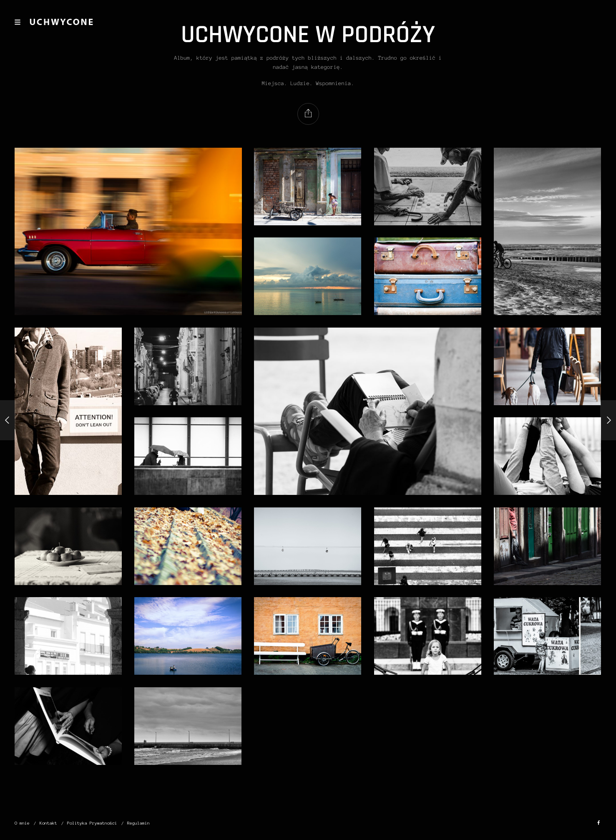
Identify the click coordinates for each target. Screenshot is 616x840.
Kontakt (48, 823)
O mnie (22, 823)
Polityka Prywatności (92, 823)
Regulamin (138, 823)
